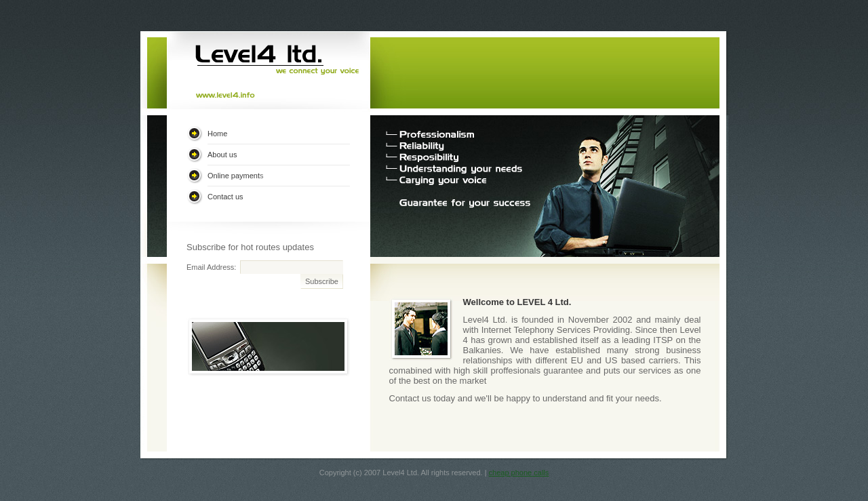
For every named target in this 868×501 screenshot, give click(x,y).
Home (217, 134)
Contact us (225, 197)
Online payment (234, 176)
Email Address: (211, 267)
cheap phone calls (519, 473)
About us (222, 155)
